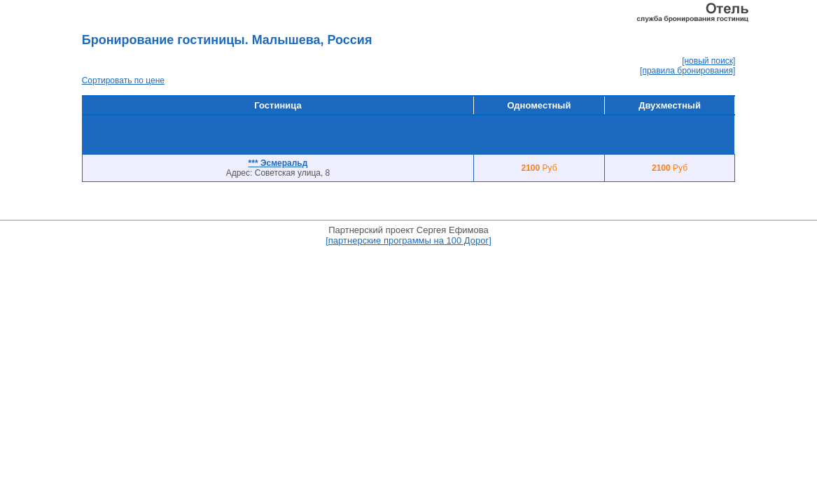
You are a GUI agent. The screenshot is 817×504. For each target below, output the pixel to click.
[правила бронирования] (687, 71)
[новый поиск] (708, 61)
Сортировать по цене (123, 80)
